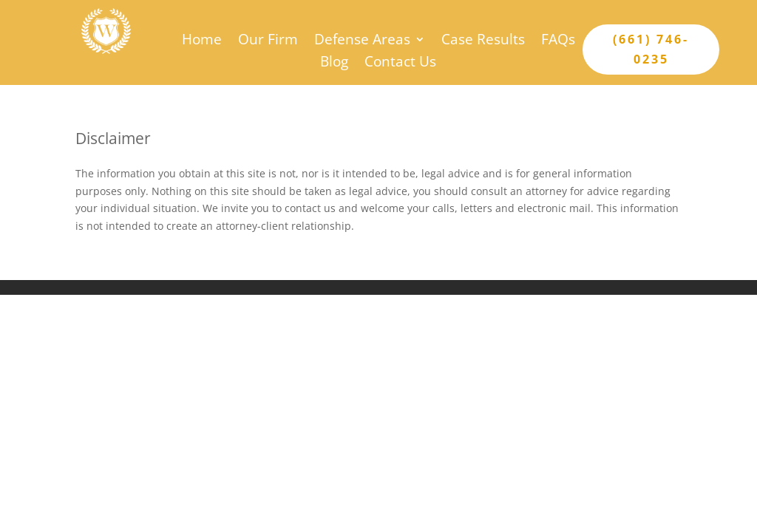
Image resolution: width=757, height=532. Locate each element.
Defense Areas (362, 41)
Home (202, 41)
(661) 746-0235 (651, 49)
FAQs (558, 41)
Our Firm (268, 41)
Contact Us (400, 64)
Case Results (483, 41)
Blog (334, 64)
